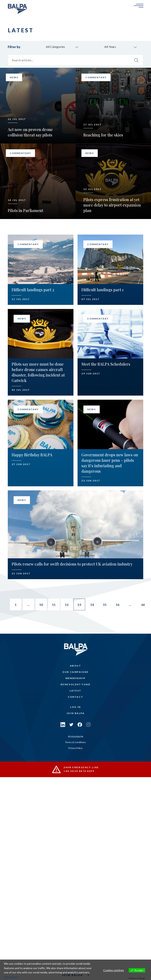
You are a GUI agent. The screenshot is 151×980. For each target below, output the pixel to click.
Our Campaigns (75, 672)
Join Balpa (75, 713)
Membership (76, 678)
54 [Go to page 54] (92, 605)
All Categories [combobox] (55, 47)
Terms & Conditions (75, 742)
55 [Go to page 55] (105, 605)
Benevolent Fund (75, 685)
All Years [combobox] (110, 47)
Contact (76, 697)
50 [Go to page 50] (41, 605)
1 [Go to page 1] (15, 605)
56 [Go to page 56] (118, 605)
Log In (75, 707)
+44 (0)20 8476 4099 (79, 771)
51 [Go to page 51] (54, 605)
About (75, 666)
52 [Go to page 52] (67, 605)
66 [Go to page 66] (144, 605)
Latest (75, 691)
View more (11, 977)
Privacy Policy (75, 748)
